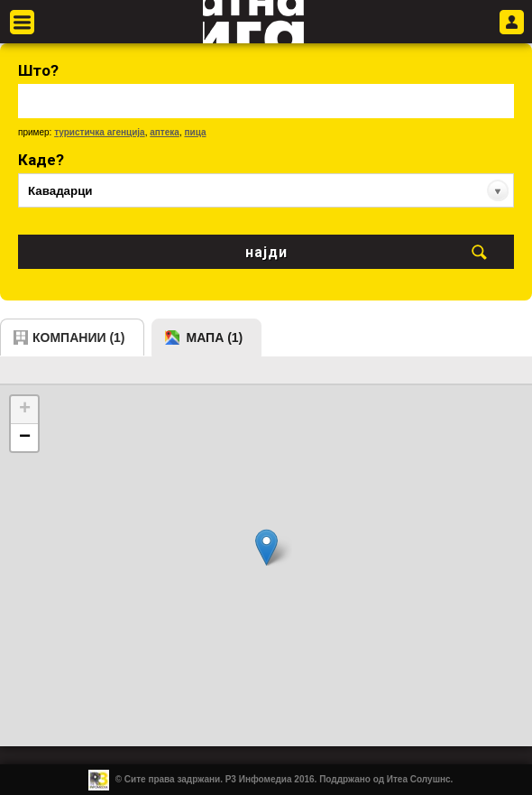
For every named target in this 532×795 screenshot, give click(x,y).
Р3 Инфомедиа (259, 779)
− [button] (25, 438)
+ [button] (25, 410)
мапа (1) (215, 337)
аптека (165, 132)
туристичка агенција (100, 132)
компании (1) (79, 337)
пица (195, 132)
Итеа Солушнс (419, 779)
